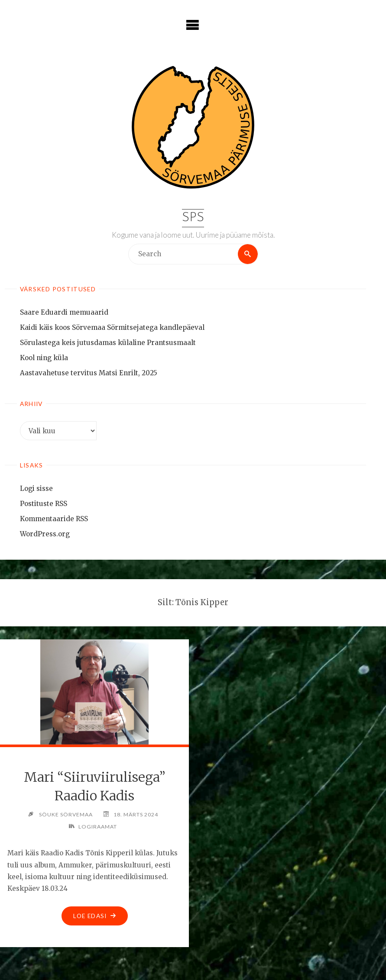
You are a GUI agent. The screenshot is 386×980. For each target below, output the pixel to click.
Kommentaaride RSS (54, 519)
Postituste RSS (44, 504)
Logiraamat (98, 827)
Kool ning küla (44, 358)
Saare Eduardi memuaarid (64, 312)
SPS (193, 218)
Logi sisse (36, 488)
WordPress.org (45, 534)
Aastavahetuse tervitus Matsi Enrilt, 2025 (89, 373)
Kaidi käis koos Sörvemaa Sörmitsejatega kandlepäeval (112, 327)
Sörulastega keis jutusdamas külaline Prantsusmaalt (108, 343)
